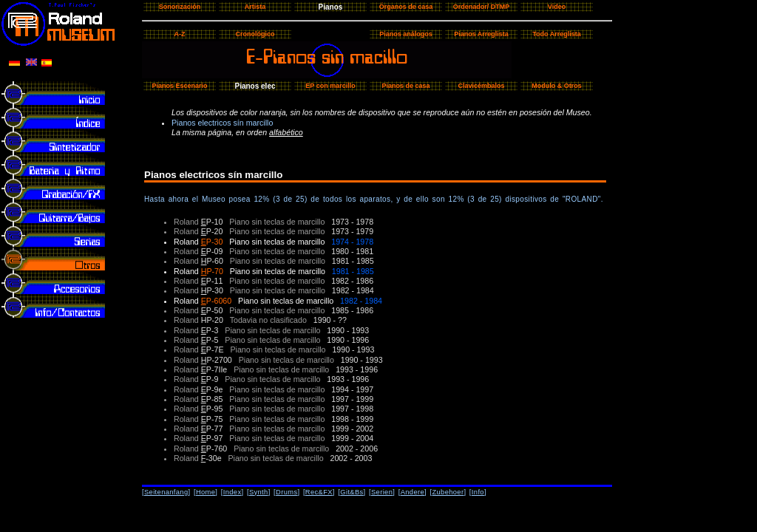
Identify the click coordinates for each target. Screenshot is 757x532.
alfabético (286, 132)
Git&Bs (352, 492)
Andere (413, 492)
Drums (286, 492)
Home (206, 492)
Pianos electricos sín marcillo (222, 123)
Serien (382, 492)
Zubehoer (448, 492)
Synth (259, 492)
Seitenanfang (166, 492)
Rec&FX (319, 492)
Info (478, 492)
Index (232, 492)
